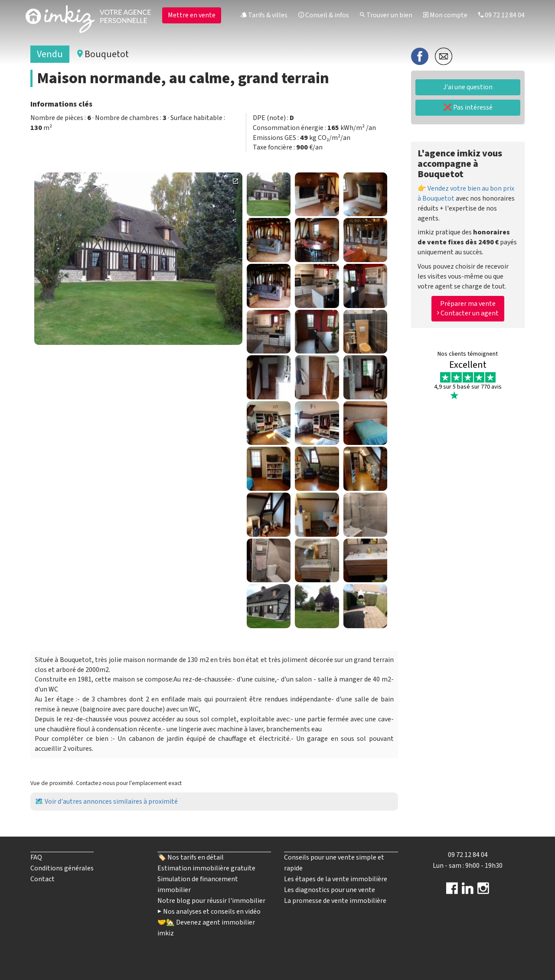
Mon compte (445, 15)
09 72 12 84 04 (501, 15)
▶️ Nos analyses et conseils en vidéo (209, 912)
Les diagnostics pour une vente (330, 890)
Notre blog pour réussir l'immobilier (211, 901)
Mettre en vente (192, 15)
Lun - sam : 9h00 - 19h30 (468, 866)
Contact (42, 879)
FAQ (36, 857)
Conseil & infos (324, 15)
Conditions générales (62, 868)
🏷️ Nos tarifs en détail (191, 857)
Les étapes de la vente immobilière (336, 879)
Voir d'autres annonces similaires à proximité (111, 802)
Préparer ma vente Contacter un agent (468, 309)
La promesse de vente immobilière (335, 901)
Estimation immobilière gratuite (206, 868)
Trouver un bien (386, 15)
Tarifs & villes (264, 15)
